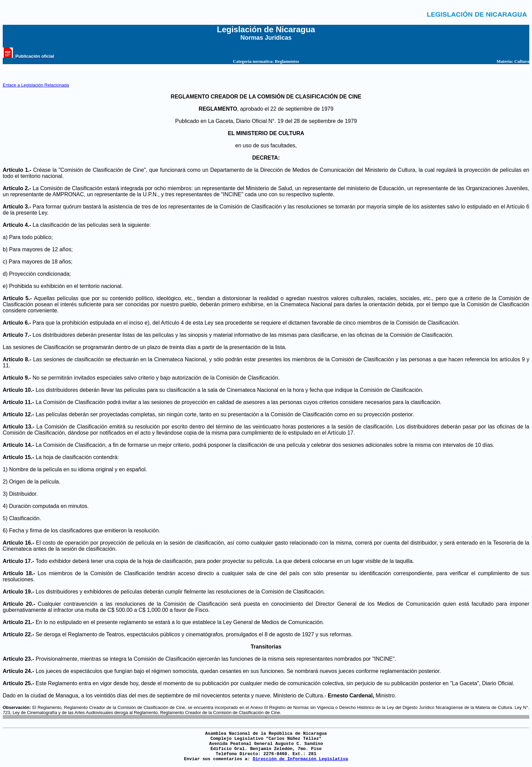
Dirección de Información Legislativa (300, 759)
